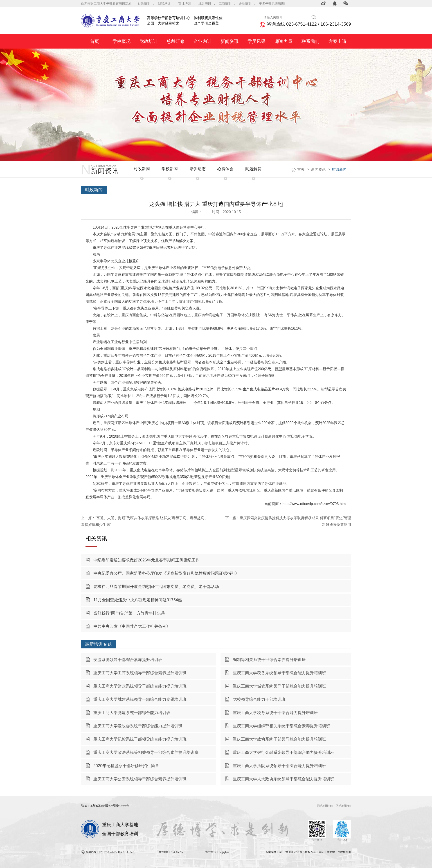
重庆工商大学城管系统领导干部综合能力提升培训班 (279, 686)
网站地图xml (343, 806)
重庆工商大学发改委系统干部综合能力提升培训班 (138, 726)
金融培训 (245, 4)
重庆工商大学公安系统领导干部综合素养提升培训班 (140, 779)
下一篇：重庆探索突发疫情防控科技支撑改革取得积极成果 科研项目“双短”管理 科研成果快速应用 (288, 521)
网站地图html (325, 806)
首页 (301, 169)
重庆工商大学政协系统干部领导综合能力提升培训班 (279, 739)
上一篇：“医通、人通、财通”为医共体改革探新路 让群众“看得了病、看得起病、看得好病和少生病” (144, 521)
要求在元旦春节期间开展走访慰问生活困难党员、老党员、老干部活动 (156, 587)
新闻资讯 (318, 169)
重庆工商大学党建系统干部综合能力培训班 (132, 713)
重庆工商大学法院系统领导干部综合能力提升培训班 (279, 766)
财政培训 (144, 4)
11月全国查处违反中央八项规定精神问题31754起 (138, 600)
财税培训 (164, 4)
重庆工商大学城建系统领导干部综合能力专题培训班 (140, 699)
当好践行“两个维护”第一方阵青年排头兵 (129, 613)
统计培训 (205, 4)
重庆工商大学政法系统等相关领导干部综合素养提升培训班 (146, 752)
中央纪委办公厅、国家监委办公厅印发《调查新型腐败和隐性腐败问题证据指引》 (166, 573)
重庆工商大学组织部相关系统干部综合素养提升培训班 (281, 726)
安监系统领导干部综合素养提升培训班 (128, 660)
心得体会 (225, 169)
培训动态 (198, 169)
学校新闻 (170, 169)
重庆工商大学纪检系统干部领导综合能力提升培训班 (140, 739)
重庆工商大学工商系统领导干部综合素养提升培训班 (140, 673)
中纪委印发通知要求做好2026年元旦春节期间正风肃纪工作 (146, 560)
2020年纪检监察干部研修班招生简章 (126, 766)
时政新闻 (142, 169)
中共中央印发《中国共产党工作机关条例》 (132, 626)
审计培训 (184, 4)
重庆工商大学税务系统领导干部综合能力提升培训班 (279, 673)
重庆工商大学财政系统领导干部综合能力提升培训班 (140, 686)
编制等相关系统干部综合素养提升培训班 (269, 660)
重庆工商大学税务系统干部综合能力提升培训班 (275, 713)
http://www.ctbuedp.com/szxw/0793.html (314, 504)
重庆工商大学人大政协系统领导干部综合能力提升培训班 (283, 779)
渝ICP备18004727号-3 (292, 852)
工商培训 (225, 4)
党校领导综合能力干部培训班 (259, 699)
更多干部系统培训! (272, 4)
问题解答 (253, 169)
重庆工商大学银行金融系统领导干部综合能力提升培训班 (283, 752)
